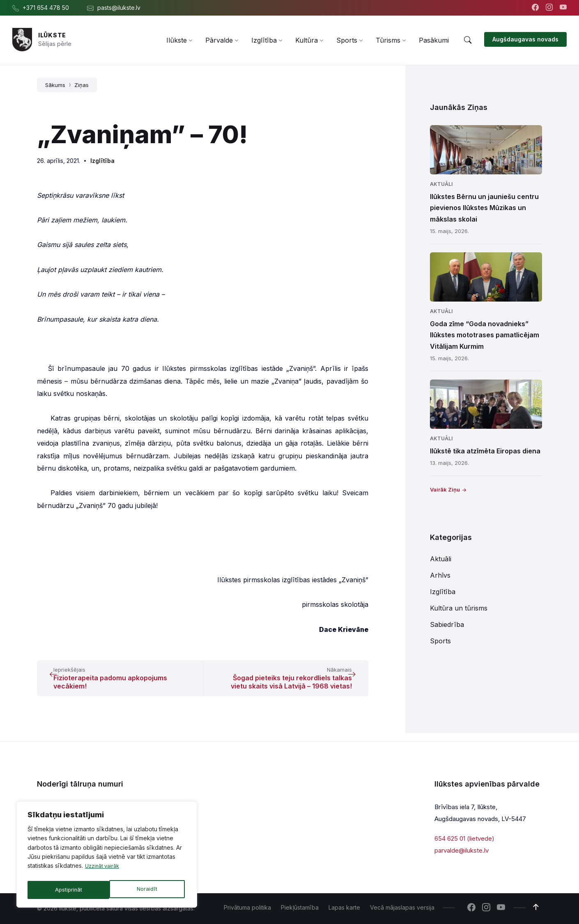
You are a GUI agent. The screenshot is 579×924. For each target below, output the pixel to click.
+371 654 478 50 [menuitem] (46, 8)
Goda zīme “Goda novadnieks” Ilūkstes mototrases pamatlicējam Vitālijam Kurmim (485, 335)
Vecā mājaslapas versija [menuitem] (402, 907)
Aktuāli (441, 184)
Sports (440, 641)
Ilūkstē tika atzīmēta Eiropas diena (485, 451)
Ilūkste (52, 35)
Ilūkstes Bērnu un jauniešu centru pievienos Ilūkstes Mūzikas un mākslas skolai (484, 208)
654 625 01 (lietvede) (464, 838)
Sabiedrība (447, 624)
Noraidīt (65, 890)
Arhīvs (440, 575)
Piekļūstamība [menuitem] (300, 907)
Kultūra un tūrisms (459, 608)
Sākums (55, 85)
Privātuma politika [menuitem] (247, 907)
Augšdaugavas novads (525, 39)
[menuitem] (177, 40)
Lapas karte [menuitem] (344, 907)
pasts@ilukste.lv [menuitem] (119, 8)
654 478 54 (129, 804)
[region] (107, 856)
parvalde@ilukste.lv (462, 850)
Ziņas (82, 85)
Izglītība (102, 161)
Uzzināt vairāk (104, 870)
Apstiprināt (146, 890)
